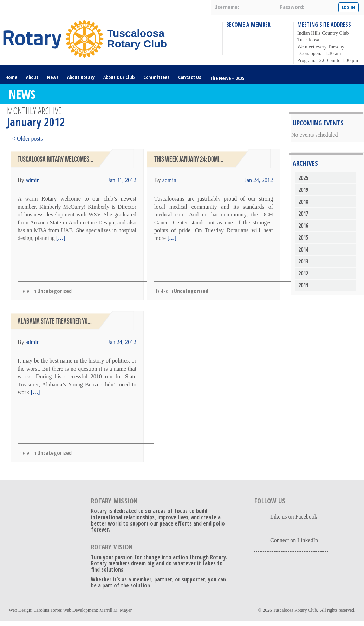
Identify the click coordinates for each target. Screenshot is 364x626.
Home (11, 77)
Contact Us (190, 77)
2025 (303, 178)
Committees (156, 77)
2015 (303, 237)
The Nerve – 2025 (227, 78)
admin (33, 180)
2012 (303, 273)
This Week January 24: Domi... (189, 159)
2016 (303, 226)
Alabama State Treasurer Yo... (55, 321)
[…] (60, 238)
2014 (303, 249)
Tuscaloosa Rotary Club (295, 610)
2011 (303, 285)
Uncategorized (54, 291)
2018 (303, 202)
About (32, 77)
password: (292, 7)
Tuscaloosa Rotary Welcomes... (56, 159)
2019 (303, 190)
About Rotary (81, 77)
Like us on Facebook (294, 517)
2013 (303, 261)
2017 (303, 214)
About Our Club (119, 77)
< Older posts (27, 139)
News (53, 77)
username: (227, 7)
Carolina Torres (48, 610)
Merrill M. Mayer (116, 610)
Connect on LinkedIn (294, 540)
